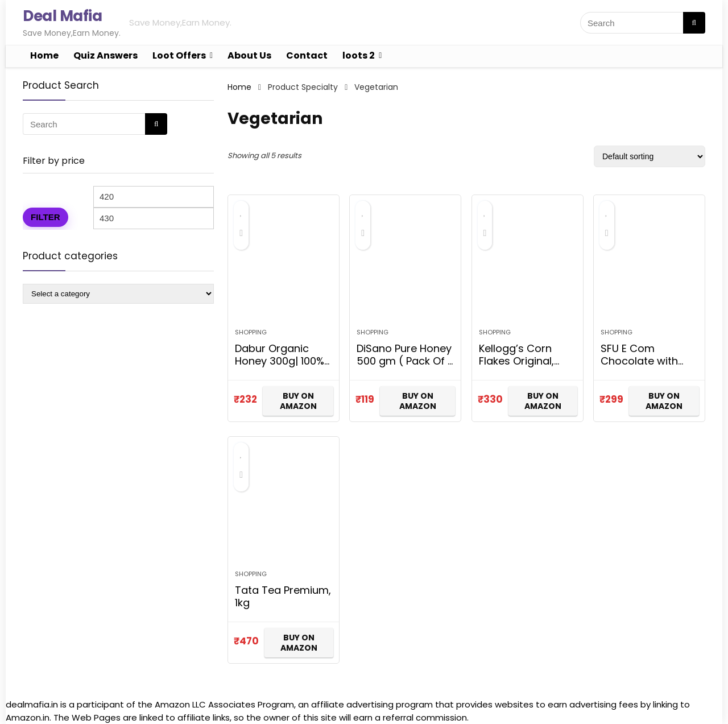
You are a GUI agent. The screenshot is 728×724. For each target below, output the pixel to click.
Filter (45, 217)
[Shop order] (650, 156)
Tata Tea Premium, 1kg (283, 596)
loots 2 (359, 55)
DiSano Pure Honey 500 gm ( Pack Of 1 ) (404, 361)
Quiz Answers (106, 55)
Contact (307, 55)
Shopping (251, 332)
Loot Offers (179, 55)
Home (44, 55)
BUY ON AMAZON (298, 401)
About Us (249, 55)
